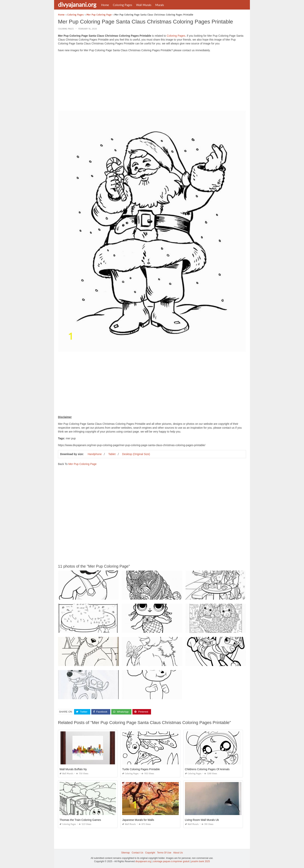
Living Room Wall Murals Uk (202, 820)
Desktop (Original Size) (136, 454)
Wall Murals (144, 5)
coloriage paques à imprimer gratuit (171, 861)
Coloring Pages (123, 5)
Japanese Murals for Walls (138, 820)
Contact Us (137, 853)
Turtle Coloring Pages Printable (141, 769)
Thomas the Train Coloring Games (80, 820)
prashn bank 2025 (200, 861)
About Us (178, 853)
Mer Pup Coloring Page (82, 464)
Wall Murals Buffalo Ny (73, 769)
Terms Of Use (164, 853)
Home (105, 5)
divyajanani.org (77, 4)
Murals (160, 5)
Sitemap (125, 853)
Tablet (112, 454)
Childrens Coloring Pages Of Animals (207, 769)
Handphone (95, 454)
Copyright (150, 853)
